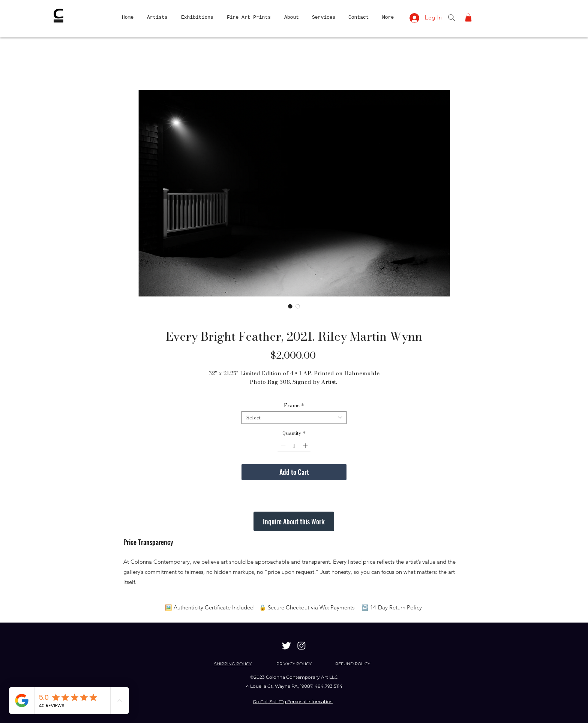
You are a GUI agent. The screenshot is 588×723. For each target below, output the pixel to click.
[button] (468, 18)
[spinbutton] (294, 446)
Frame (294, 405)
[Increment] (306, 446)
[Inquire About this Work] (294, 521)
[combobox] (294, 418)
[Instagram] (301, 645)
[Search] (451, 18)
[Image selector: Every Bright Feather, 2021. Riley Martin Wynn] (290, 306)
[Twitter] (286, 645)
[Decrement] (282, 446)
